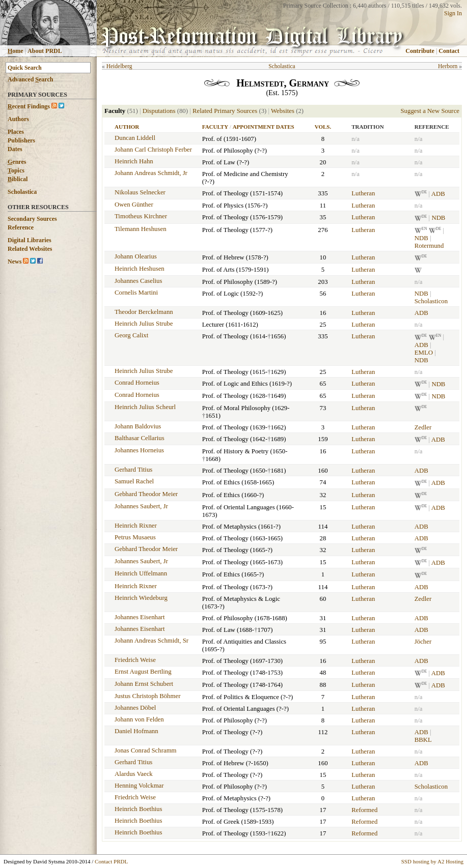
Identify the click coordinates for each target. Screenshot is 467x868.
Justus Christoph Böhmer (147, 696)
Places (16, 132)
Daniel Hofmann (136, 731)
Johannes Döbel (135, 708)
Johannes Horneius (139, 450)
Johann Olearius (136, 256)
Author (127, 127)
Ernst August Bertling (143, 672)
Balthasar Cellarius (140, 438)
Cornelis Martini (136, 293)
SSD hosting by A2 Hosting (432, 861)
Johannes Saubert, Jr (141, 506)
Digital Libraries (30, 240)
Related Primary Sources (225, 111)
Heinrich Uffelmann (141, 573)
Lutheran (363, 193)
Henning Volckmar (139, 786)
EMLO (424, 353)
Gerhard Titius (133, 470)
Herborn (448, 66)
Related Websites (30, 249)
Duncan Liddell (135, 138)
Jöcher (423, 642)
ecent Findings (29, 106)
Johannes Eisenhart (140, 617)
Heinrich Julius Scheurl (145, 407)
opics (16, 170)
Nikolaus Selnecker (140, 192)
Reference (21, 227)
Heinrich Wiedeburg (141, 598)
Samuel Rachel (134, 481)
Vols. (323, 127)
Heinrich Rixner (136, 526)
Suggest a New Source (430, 111)
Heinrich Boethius (138, 809)
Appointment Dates (264, 127)
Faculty (215, 127)
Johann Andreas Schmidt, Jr (151, 173)
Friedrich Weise (135, 660)
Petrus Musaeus (135, 537)
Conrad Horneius (137, 383)
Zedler (423, 427)
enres (17, 162)
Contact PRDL (111, 861)
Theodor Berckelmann (144, 312)
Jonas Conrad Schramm (146, 750)
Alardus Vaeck (134, 774)
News (15, 262)
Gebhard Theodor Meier (146, 494)
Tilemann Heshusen (141, 229)
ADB (438, 194)
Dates (15, 149)
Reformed (364, 810)
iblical (18, 179)
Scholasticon (431, 301)
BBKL (423, 740)
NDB (438, 218)
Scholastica (22, 192)
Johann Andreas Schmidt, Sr (152, 641)
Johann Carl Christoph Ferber (153, 150)
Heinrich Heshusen (140, 269)
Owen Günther (134, 205)
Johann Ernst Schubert (144, 684)
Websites (283, 111)
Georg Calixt (131, 335)
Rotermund (429, 246)
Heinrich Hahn (134, 161)
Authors (18, 119)
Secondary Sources (32, 219)
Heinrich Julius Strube (144, 324)
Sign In (453, 13)
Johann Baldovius (138, 426)
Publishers (21, 140)
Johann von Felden (139, 719)
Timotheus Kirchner (141, 216)
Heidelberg (119, 66)
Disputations (159, 111)
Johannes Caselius (138, 281)
